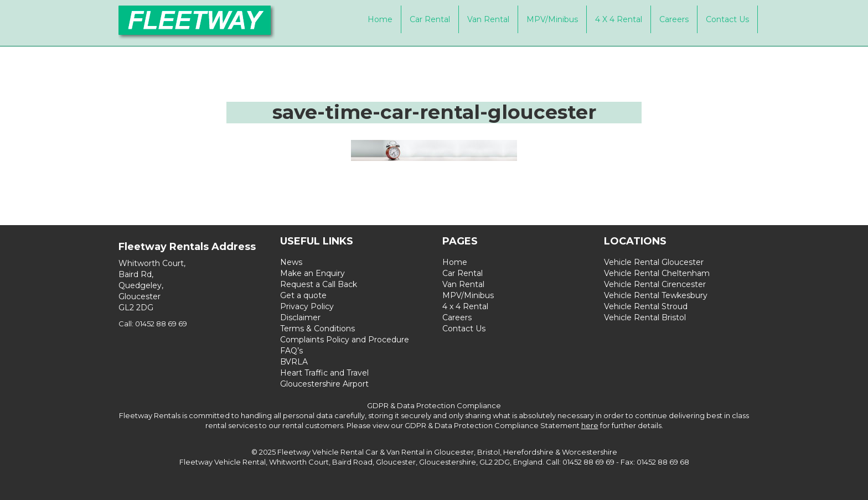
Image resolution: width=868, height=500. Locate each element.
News (291, 262)
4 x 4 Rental (619, 19)
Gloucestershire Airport (324, 384)
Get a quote (303, 295)
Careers (674, 19)
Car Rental (430, 19)
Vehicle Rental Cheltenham (657, 273)
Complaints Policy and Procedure (345, 340)
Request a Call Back (319, 284)
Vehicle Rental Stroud (646, 306)
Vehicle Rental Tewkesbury (656, 295)
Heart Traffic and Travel (324, 373)
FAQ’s (291, 351)
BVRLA (294, 362)
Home (380, 19)
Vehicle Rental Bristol (645, 317)
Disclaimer (300, 317)
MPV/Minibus (552, 19)
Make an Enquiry (312, 273)
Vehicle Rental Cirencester (655, 284)
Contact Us (727, 19)
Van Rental (488, 19)
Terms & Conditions (317, 329)
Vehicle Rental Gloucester (654, 262)
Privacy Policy (307, 306)
